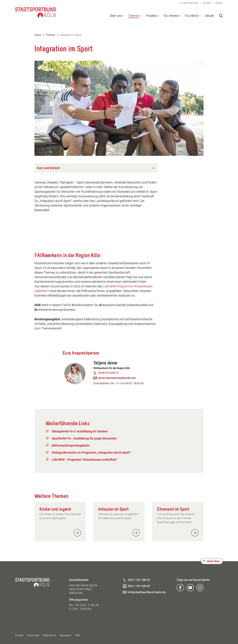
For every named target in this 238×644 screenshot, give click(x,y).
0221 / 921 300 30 (139, 586)
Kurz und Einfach (48, 168)
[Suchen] (221, 16)
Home (38, 35)
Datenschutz (49, 635)
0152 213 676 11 (109, 373)
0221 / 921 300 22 (139, 580)
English (219, 3)
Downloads (33, 635)
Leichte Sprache (190, 3)
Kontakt (207, 3)
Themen (50, 35)
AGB (77, 635)
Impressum (66, 635)
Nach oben (213, 561)
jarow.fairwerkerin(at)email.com (117, 378)
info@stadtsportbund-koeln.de (147, 592)
